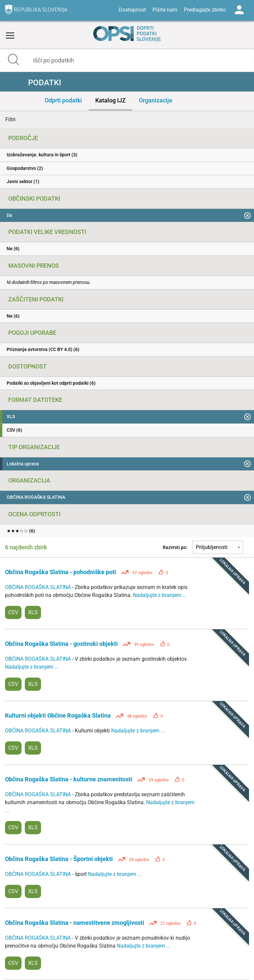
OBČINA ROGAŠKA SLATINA (39, 587)
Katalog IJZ (110, 100)
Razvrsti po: (175, 547)
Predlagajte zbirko (205, 10)
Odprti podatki (63, 100)
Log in (239, 10)
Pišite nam (165, 10)
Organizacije (156, 100)
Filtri (10, 119)
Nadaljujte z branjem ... (160, 595)
